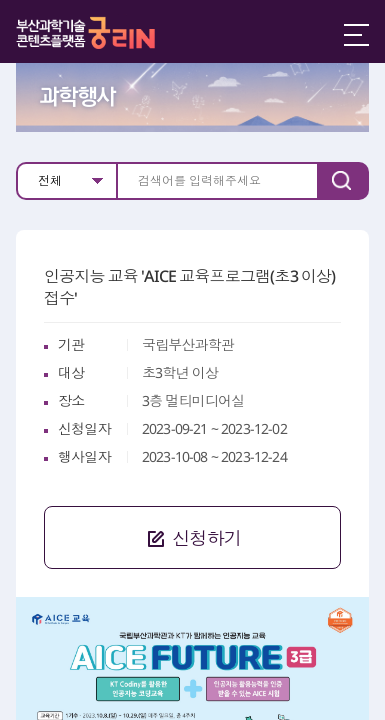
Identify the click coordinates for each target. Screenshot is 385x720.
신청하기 (142, 536)
